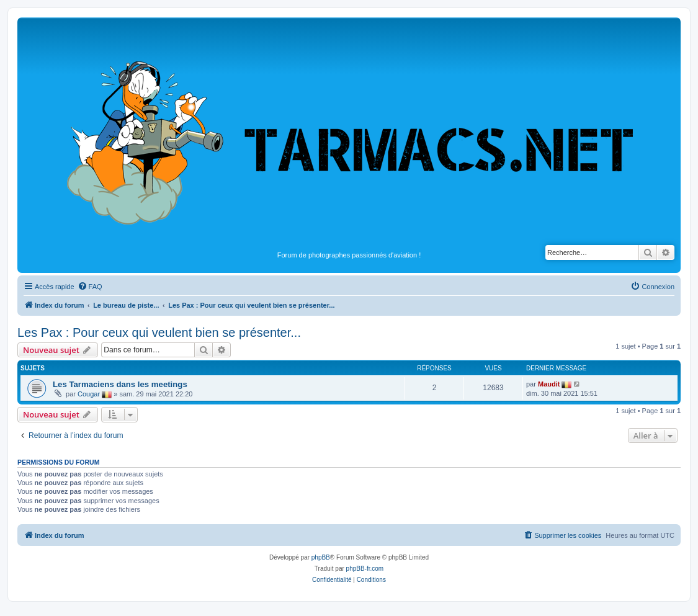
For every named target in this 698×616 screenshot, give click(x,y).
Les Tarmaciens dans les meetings (120, 384)
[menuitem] (90, 287)
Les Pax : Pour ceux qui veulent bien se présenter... (159, 333)
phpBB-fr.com (365, 569)
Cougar (89, 394)
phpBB (321, 557)
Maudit (549, 384)
